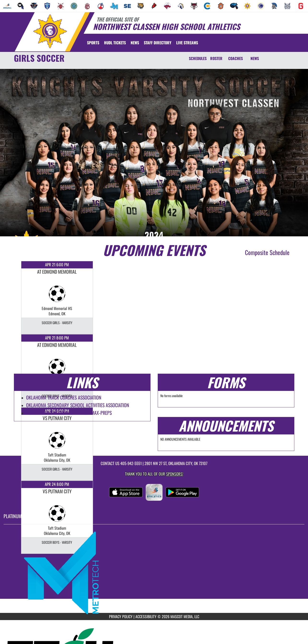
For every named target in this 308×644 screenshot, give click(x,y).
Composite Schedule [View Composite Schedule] (267, 252)
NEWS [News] (255, 58)
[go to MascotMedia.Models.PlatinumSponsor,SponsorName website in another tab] (154, 572)
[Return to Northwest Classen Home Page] (50, 31)
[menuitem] (7, 6)
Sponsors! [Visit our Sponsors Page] (175, 474)
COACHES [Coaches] (235, 58)
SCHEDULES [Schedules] (198, 58)
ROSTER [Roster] (216, 58)
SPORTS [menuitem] (93, 43)
